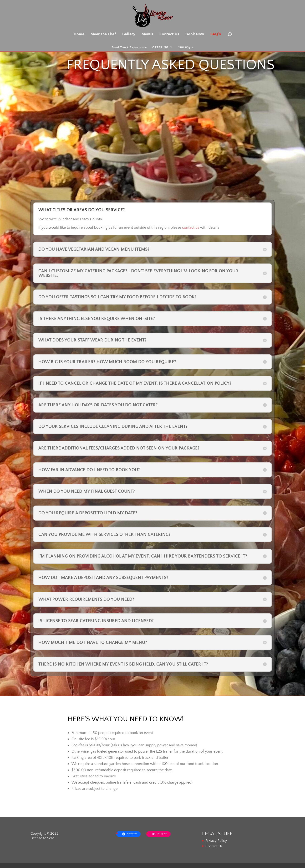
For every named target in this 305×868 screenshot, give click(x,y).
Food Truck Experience (129, 47)
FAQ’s (216, 34)
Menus (147, 34)
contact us (191, 227)
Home (79, 34)
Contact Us (169, 34)
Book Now (195, 34)
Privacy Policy (216, 841)
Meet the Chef (103, 34)
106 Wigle (186, 47)
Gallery (129, 34)
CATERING (160, 47)
